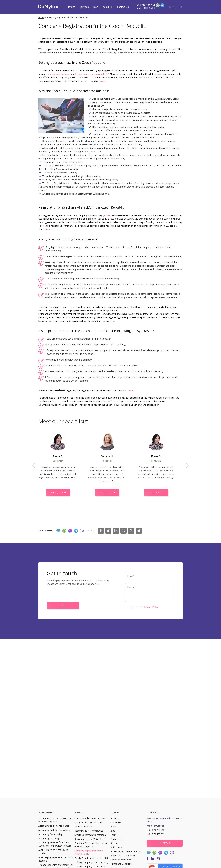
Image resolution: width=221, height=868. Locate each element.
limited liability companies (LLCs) (92, 74)
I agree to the (142, 607)
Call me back (165, 843)
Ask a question (58, 493)
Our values (116, 822)
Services (84, 7)
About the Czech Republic (123, 856)
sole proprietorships (59, 74)
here (47, 229)
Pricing (72, 7)
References (116, 847)
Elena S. (58, 456)
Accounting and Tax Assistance (54, 826)
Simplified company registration (90, 835)
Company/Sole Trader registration (91, 818)
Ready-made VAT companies (89, 831)
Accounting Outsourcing (50, 834)
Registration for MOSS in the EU (90, 839)
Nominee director (83, 827)
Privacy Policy (151, 607)
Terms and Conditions (121, 864)
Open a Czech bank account (88, 822)
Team (113, 835)
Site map (115, 843)
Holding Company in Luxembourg (91, 862)
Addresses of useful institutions (126, 851)
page (103, 81)
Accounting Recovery (49, 838)
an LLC (107, 215)
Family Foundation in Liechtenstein (92, 858)
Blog (96, 7)
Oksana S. (107, 456)
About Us (108, 7)
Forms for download (121, 860)
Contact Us (123, 7)
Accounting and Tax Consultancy (55, 830)
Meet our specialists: (63, 421)
